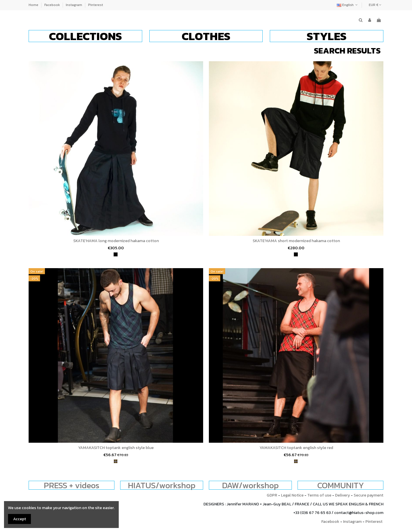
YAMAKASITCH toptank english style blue (116, 448)
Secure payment (369, 495)
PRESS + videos (72, 485)
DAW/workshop (250, 485)
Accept (20, 519)
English (348, 5)
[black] (116, 254)
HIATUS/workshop (162, 485)
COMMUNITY (341, 485)
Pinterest (96, 5)
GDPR (272, 495)
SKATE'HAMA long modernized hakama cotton (116, 241)
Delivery (342, 495)
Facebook (53, 5)
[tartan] (116, 461)
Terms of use (319, 495)
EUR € (375, 5)
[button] (85, 36)
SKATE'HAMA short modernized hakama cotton (296, 241)
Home (34, 5)
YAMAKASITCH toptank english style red (296, 448)
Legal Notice (292, 495)
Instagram (74, 5)
